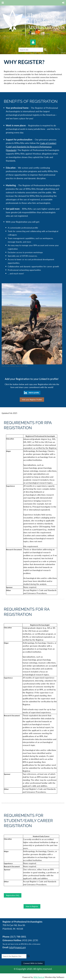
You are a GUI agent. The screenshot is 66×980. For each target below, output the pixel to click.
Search (45, 50)
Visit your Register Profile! (32, 399)
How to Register (32, 906)
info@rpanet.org (17, 947)
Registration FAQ (13, 895)
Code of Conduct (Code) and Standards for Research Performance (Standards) (31, 147)
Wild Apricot (39, 977)
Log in (33, 42)
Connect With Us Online (33, 963)
